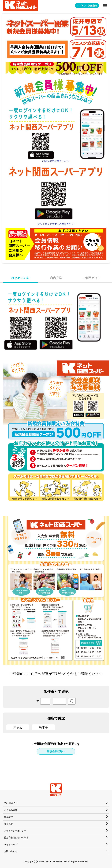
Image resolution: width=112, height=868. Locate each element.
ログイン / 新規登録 (87, 6)
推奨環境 (8, 817)
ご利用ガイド (92, 278)
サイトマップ (11, 844)
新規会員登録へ (56, 751)
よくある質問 (11, 810)
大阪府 (18, 727)
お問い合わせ (11, 851)
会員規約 (8, 824)
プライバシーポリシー (15, 831)
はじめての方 (20, 278)
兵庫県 (43, 727)
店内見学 (56, 278)
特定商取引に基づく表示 (16, 838)
